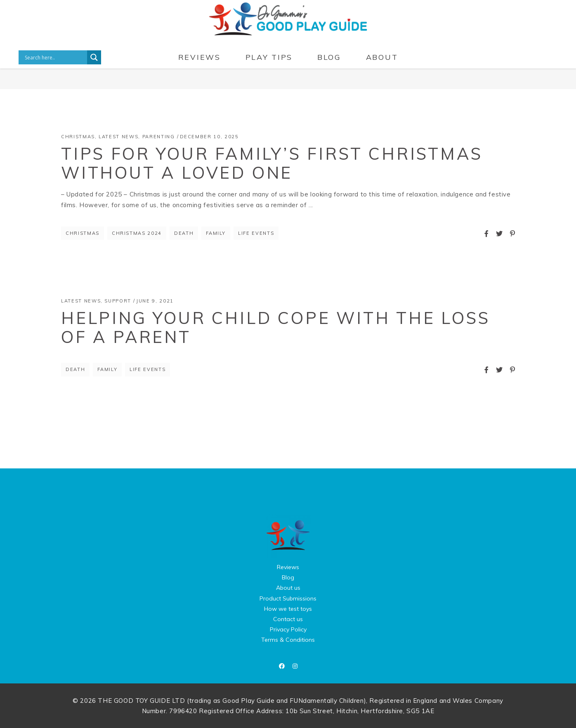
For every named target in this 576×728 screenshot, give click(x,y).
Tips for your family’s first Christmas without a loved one (272, 163)
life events (256, 233)
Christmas (78, 137)
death (184, 233)
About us (288, 588)
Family (216, 233)
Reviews (288, 567)
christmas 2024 (137, 233)
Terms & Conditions (288, 640)
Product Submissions (288, 598)
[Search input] (55, 57)
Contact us (288, 619)
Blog (288, 577)
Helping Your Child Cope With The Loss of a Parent (276, 327)
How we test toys (288, 609)
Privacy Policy (288, 629)
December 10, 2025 (209, 137)
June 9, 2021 (155, 301)
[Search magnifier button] (94, 57)
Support (118, 301)
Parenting (159, 137)
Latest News (118, 137)
